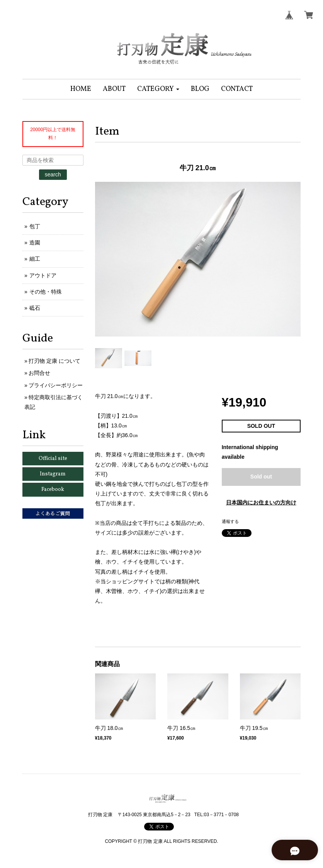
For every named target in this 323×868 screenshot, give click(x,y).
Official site (53, 459)
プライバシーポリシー (56, 385)
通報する (230, 521)
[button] (158, 89)
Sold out (261, 477)
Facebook (53, 490)
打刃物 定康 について (54, 361)
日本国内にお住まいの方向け (261, 502)
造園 (35, 243)
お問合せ (39, 373)
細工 (35, 259)
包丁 (35, 226)
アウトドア (43, 275)
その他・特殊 (46, 292)
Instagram (53, 474)
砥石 (35, 308)
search (53, 174)
